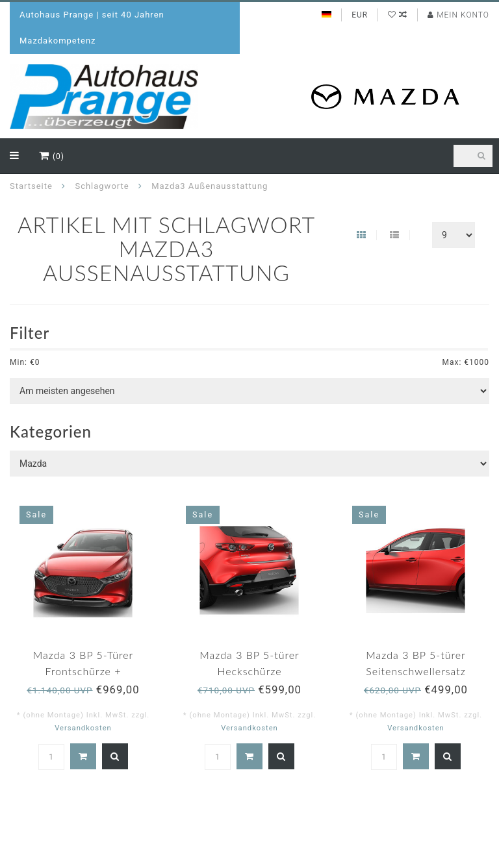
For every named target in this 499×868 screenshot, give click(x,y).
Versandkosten (83, 728)
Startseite (31, 186)
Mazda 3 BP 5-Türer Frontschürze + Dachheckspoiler (83, 671)
